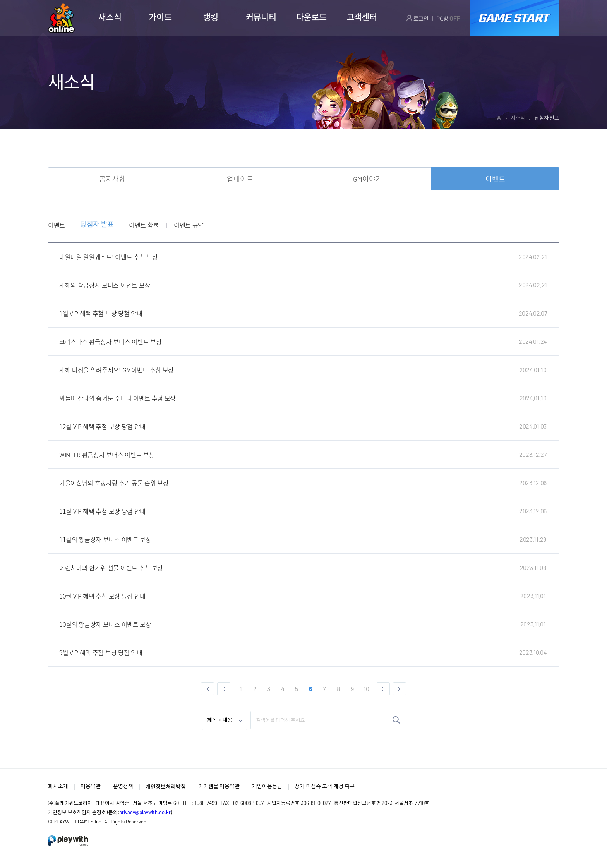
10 (366, 689)
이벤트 (495, 179)
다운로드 (311, 17)
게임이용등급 (267, 786)
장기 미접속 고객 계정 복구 (325, 786)
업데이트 (240, 179)
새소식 (110, 17)
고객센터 (362, 17)
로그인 (417, 18)
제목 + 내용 (220, 720)
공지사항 (112, 179)
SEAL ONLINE (61, 18)
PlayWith (69, 841)
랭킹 (210, 17)
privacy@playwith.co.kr (145, 812)
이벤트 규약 (189, 225)
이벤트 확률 (144, 225)
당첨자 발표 (97, 225)
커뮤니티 (261, 17)
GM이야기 (368, 179)
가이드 (160, 17)
